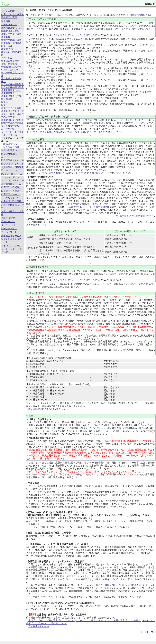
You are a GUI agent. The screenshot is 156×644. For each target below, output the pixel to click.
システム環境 (8, 11)
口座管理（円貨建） (11, 187)
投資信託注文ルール (11, 150)
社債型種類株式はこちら (140, 15)
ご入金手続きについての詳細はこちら (134, 216)
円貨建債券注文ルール (12, 160)
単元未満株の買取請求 (12, 84)
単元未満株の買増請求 (12, 87)
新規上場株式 (10, 144)
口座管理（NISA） (10, 194)
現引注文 (6, 102)
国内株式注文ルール (11, 28)
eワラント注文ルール (12, 174)
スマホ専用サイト (86, 35)
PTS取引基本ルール (11, 70)
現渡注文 (6, 105)
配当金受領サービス (11, 236)
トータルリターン (10, 198)
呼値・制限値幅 (9, 64)
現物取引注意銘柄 (10, 31)
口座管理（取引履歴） (12, 201)
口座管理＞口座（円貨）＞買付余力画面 (89, 207)
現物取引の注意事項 (11, 67)
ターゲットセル (9, 229)
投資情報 (6, 21)
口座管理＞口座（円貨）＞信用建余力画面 (122, 585)
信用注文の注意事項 (11, 108)
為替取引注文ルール (11, 184)
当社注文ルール (9, 58)
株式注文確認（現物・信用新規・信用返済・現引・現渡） (12, 43)
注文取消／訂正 (9, 49)
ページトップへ (148, 632)
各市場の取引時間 (10, 61)
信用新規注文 (8, 93)
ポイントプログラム (11, 246)
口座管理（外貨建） (11, 191)
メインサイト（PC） (64, 35)
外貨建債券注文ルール (12, 164)
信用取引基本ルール (11, 90)
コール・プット (9, 232)
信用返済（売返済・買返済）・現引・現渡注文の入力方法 (12, 114)
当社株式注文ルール (39, 626)
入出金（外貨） (9, 218)
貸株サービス (8, 222)
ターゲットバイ (9, 225)
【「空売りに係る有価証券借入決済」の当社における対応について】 (64, 132)
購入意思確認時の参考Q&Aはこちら (47, 409)
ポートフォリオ (9, 24)
